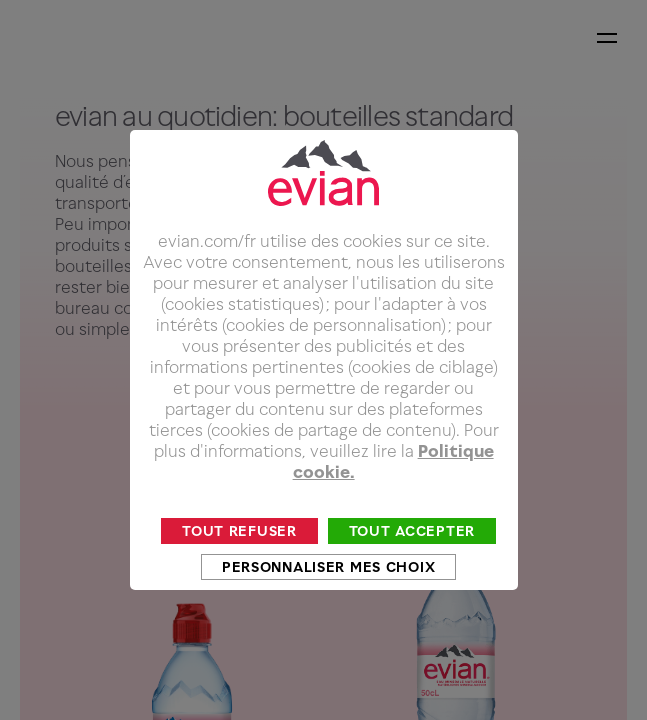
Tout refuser (239, 553)
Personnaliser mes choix (328, 589)
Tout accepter (412, 553)
